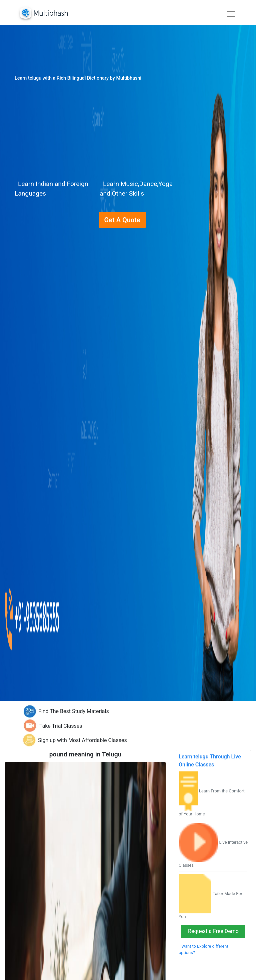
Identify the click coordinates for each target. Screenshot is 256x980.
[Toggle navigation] (231, 14)
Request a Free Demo (213, 931)
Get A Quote (122, 220)
